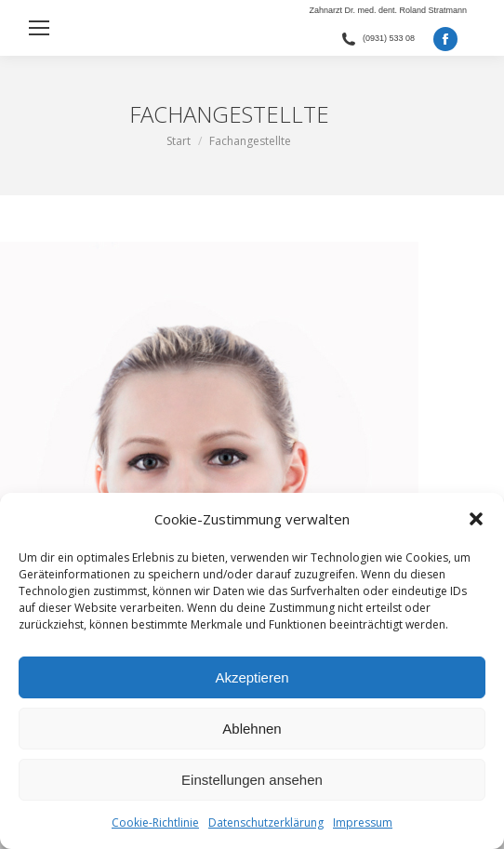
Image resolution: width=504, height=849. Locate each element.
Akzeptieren (252, 677)
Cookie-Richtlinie (155, 822)
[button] (476, 519)
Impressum (363, 822)
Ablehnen (252, 729)
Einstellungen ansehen (252, 780)
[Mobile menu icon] (39, 28)
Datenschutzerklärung (266, 822)
